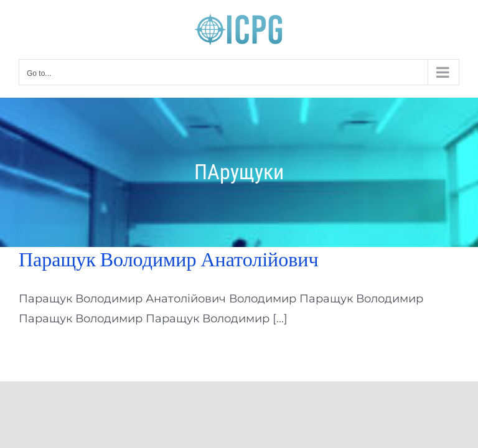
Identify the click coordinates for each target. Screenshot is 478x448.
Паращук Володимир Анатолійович (169, 259)
